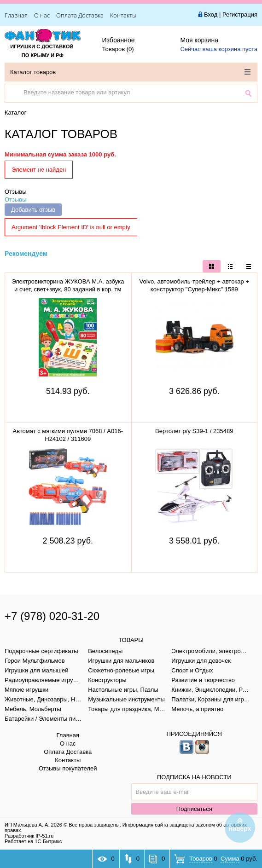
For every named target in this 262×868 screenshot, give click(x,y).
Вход (211, 14)
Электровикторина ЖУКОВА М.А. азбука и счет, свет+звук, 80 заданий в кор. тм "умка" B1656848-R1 (68, 289)
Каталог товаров (130, 72)
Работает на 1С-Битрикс (33, 841)
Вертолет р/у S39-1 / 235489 (194, 431)
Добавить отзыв (33, 210)
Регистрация (240, 14)
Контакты (123, 15)
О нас (42, 15)
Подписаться (194, 809)
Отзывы (16, 192)
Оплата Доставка (80, 15)
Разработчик (29, 836)
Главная (16, 15)
